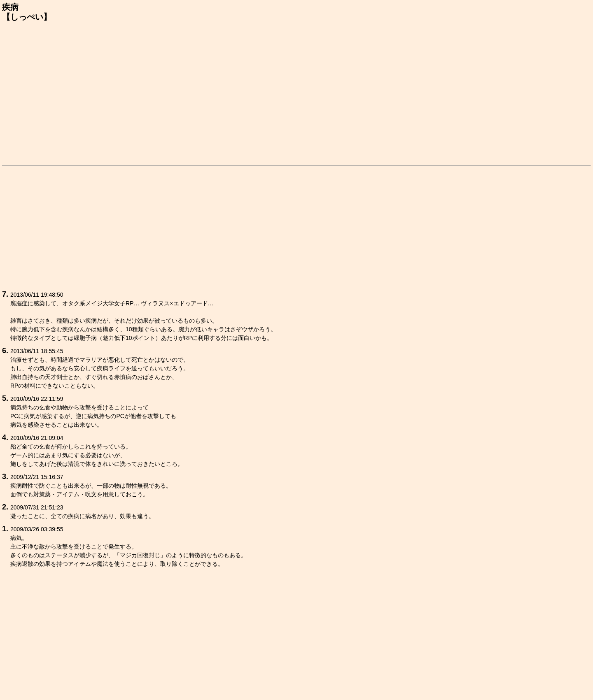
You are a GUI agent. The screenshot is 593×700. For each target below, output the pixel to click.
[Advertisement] (296, 92)
